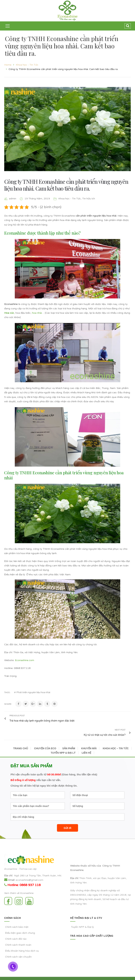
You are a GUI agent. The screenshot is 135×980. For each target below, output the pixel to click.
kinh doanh (95, 890)
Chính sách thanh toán (18, 935)
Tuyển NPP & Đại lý (82, 917)
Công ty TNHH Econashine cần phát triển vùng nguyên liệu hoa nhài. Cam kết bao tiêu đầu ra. (66, 185)
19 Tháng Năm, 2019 (38, 199)
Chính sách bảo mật (17, 917)
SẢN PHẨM (69, 739)
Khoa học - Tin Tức (27, 65)
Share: (8, 704)
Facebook (8, 892)
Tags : (7, 692)
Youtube (29, 892)
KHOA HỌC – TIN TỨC (116, 739)
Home (8, 65)
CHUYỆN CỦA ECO (45, 739)
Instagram (19, 892)
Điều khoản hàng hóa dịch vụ (22, 941)
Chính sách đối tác (16, 929)
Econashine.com (25, 660)
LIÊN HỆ (86, 743)
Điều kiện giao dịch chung (20, 923)
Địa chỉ (8, 866)
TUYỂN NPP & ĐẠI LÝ (63, 743)
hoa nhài (37, 313)
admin (13, 199)
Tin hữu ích (89, 199)
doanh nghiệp (108, 881)
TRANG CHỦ (21, 739)
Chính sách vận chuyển (18, 947)
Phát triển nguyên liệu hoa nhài (33, 693)
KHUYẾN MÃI (89, 739)
